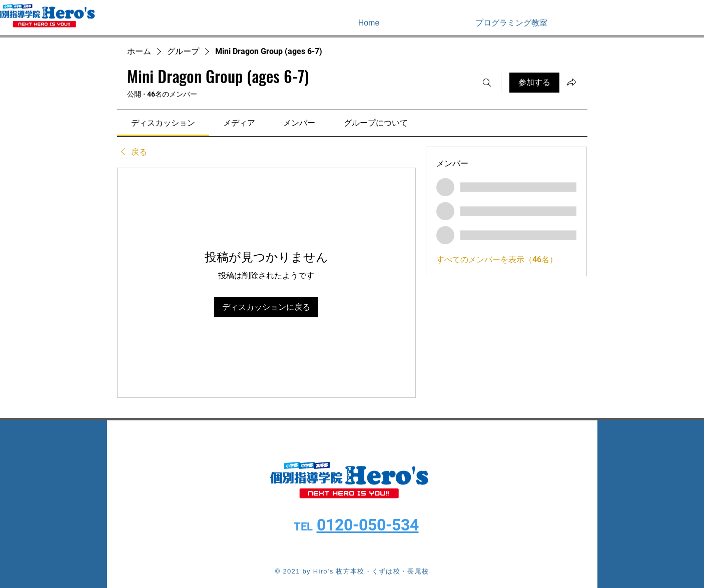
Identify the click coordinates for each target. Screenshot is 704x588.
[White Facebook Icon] (668, 23)
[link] (163, 123)
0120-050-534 (368, 525)
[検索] (487, 83)
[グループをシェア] (571, 82)
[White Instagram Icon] (683, 23)
